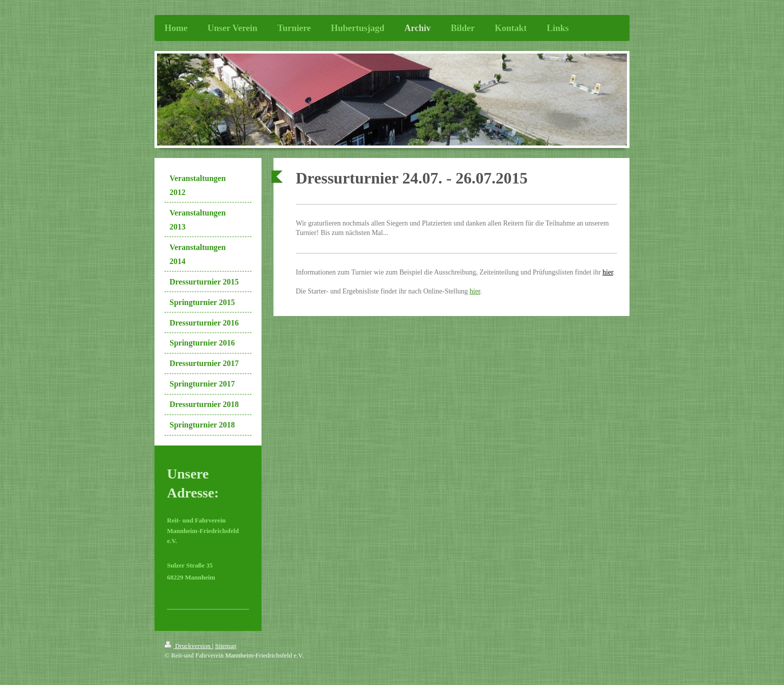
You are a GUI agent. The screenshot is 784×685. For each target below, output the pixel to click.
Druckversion (188, 646)
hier (608, 272)
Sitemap (226, 646)
